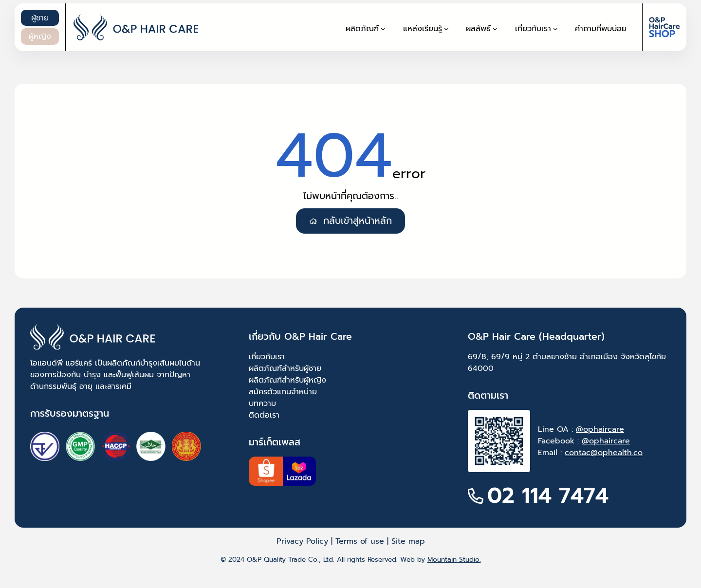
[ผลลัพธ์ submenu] (495, 29)
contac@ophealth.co (604, 453)
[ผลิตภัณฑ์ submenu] (383, 29)
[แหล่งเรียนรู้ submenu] (446, 29)
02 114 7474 (548, 496)
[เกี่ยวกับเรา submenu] (555, 29)
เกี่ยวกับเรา (267, 357)
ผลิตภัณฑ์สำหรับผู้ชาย (285, 368)
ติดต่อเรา (264, 415)
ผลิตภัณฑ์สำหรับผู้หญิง (287, 380)
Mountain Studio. (454, 560)
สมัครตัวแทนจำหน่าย (283, 392)
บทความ (262, 404)
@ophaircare (600, 429)
